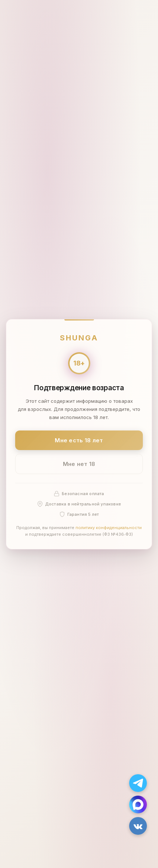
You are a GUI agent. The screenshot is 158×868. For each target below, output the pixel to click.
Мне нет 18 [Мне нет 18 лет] (79, 464)
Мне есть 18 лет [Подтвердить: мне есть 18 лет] (79, 440)
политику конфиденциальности (109, 528)
